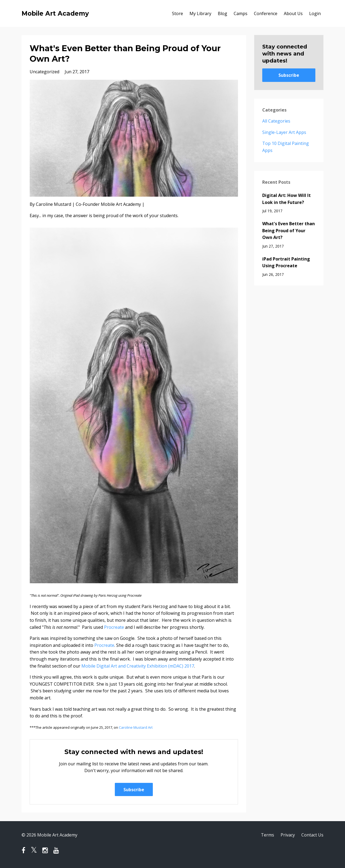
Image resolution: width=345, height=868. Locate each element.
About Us (293, 13)
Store (177, 13)
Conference (266, 13)
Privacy (288, 835)
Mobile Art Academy (55, 13)
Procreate (114, 627)
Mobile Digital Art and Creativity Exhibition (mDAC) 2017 (138, 666)
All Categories (276, 121)
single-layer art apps (284, 132)
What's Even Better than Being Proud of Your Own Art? (289, 230)
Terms (268, 835)
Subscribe (134, 790)
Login (315, 13)
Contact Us (312, 835)
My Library (200, 13)
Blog (222, 13)
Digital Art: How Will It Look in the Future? (287, 199)
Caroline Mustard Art (136, 727)
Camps (241, 13)
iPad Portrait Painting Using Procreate (286, 262)
